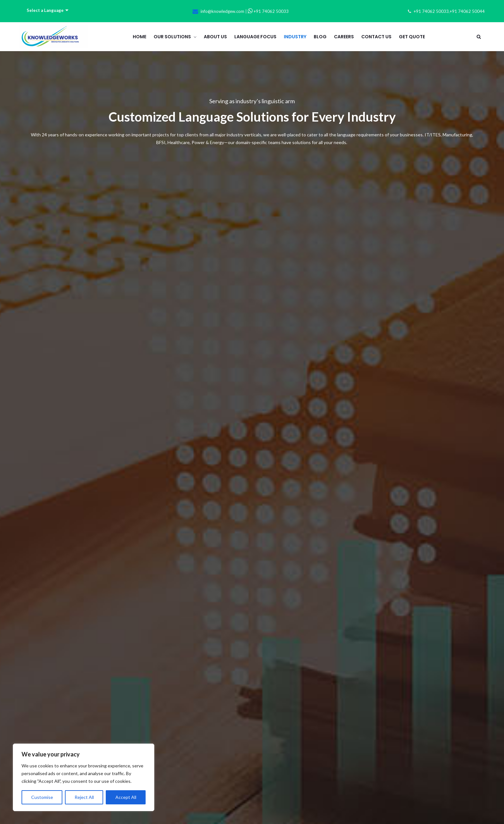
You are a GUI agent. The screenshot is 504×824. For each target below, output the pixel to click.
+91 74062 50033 (268, 11)
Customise (42, 797)
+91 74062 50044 (467, 11)
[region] (84, 777)
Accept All (126, 797)
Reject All (84, 797)
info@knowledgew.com (222, 11)
